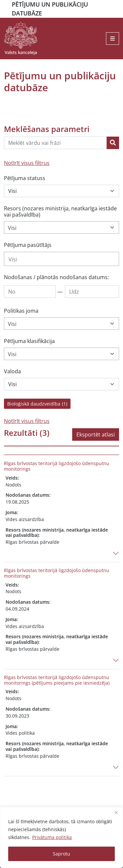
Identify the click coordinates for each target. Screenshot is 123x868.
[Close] (116, 812)
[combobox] (61, 227)
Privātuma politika (52, 837)
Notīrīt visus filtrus (27, 163)
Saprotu (61, 854)
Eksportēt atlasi (96, 434)
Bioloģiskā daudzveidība (37, 404)
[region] (61, 837)
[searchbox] (61, 259)
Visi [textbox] (12, 228)
